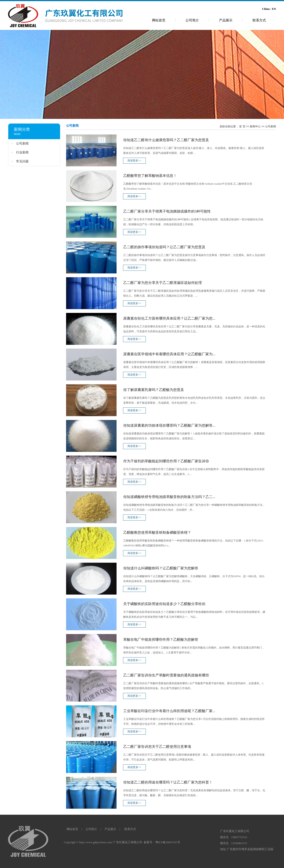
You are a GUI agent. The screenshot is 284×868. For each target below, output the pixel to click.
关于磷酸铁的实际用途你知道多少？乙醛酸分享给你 (164, 604)
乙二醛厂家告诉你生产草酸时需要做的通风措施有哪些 (166, 675)
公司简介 (192, 20)
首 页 (242, 126)
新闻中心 (255, 126)
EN (274, 9)
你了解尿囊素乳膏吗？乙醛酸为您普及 (154, 390)
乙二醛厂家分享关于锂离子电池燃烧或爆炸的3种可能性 (167, 211)
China (266, 9)
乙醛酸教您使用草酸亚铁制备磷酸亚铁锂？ (157, 532)
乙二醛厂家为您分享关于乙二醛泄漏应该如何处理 (163, 283)
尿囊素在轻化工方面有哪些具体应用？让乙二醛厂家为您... (169, 318)
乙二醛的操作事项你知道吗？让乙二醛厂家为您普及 (164, 247)
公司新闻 (22, 144)
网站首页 (159, 20)
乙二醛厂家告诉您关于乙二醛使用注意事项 (157, 747)
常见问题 (22, 161)
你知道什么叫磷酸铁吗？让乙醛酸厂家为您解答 (161, 568)
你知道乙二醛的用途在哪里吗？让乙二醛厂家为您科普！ (168, 782)
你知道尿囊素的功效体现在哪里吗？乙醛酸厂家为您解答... (169, 425)
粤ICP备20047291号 (168, 842)
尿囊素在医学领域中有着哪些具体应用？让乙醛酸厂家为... (169, 354)
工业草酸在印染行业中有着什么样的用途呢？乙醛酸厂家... (169, 711)
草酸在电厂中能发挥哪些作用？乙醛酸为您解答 (161, 640)
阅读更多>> (134, 161)
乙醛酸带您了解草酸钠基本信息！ (150, 176)
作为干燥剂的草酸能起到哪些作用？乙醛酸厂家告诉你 (166, 461)
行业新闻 (22, 152)
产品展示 (226, 20)
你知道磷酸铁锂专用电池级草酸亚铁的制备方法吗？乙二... (169, 497)
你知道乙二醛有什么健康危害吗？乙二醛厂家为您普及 (166, 140)
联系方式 (259, 20)
